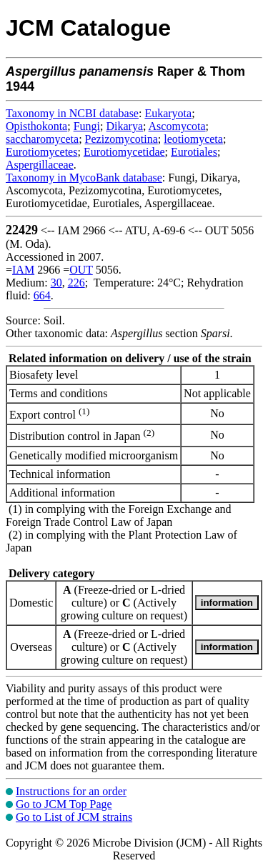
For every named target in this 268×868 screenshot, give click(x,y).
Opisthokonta (36, 126)
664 (42, 295)
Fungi (87, 126)
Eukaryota (168, 113)
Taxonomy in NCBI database (72, 113)
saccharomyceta (42, 139)
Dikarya (124, 126)
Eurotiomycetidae (124, 152)
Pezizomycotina (121, 139)
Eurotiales (194, 152)
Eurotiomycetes (41, 152)
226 (76, 283)
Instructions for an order (71, 791)
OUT (81, 270)
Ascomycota (177, 126)
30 (56, 283)
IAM (23, 270)
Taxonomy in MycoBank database (84, 178)
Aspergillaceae (40, 165)
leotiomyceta (193, 139)
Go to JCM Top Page (64, 804)
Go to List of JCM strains (74, 817)
